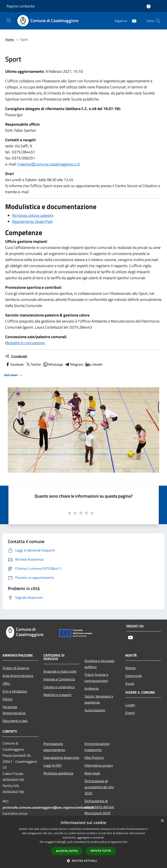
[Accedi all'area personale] (149, 6)
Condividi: (16, 357)
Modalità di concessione (25, 343)
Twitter (33, 364)
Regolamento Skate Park (32, 221)
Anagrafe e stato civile (60, 671)
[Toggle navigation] (9, 20)
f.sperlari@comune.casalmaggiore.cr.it (49, 164)
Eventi (130, 713)
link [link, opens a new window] (125, 842)
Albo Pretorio (94, 758)
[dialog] (83, 842)
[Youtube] (132, 21)
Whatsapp (53, 364)
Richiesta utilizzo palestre (33, 215)
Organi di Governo (16, 668)
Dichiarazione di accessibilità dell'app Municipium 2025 (99, 807)
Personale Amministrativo (14, 710)
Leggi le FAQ (52, 765)
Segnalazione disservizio (61, 758)
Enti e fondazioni (15, 691)
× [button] (162, 821)
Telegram (74, 364)
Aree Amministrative (18, 676)
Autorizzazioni (95, 710)
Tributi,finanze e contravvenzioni (96, 678)
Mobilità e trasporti (57, 695)
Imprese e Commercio (59, 679)
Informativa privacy (99, 765)
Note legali (92, 773)
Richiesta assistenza (58, 773)
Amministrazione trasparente (97, 747)
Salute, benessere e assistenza (99, 699)
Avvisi (130, 683)
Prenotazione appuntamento (54, 747)
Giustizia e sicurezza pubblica (99, 664)
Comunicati (134, 676)
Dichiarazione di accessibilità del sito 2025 (99, 787)
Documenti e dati (15, 721)
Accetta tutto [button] (67, 851)
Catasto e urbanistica (59, 687)
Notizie (130, 668)
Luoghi (130, 705)
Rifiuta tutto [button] (101, 851)
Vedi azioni (14, 375)
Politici (8, 699)
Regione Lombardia (21, 6)
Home (10, 39)
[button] (84, 861)
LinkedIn (94, 364)
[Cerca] (158, 21)
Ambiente (92, 688)
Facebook (14, 364)
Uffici (6, 683)
